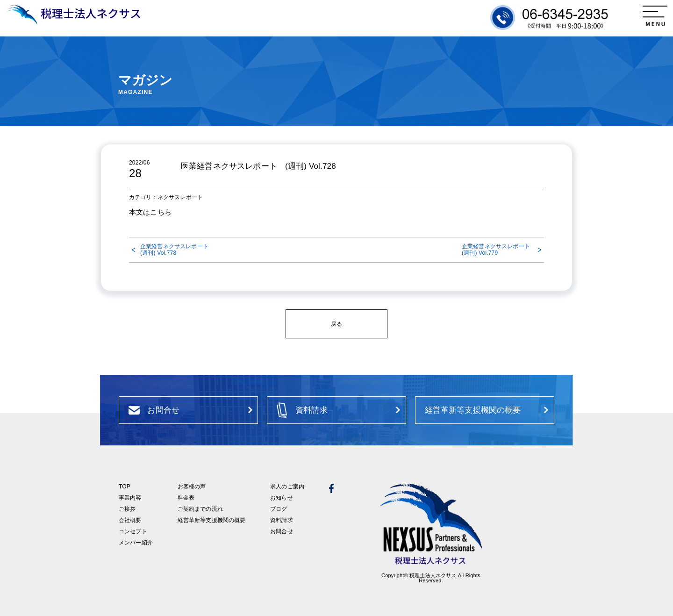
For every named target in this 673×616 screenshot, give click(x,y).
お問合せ (282, 531)
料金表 (186, 498)
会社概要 (130, 520)
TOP (125, 487)
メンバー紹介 (136, 543)
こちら (161, 212)
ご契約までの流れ (200, 509)
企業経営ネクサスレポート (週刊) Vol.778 (176, 250)
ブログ (279, 509)
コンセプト (133, 531)
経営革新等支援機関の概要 (212, 520)
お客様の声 (192, 487)
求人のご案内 (287, 487)
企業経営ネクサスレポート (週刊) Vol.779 (499, 250)
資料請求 (282, 520)
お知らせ (282, 498)
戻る (336, 324)
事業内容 (130, 498)
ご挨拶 (127, 509)
